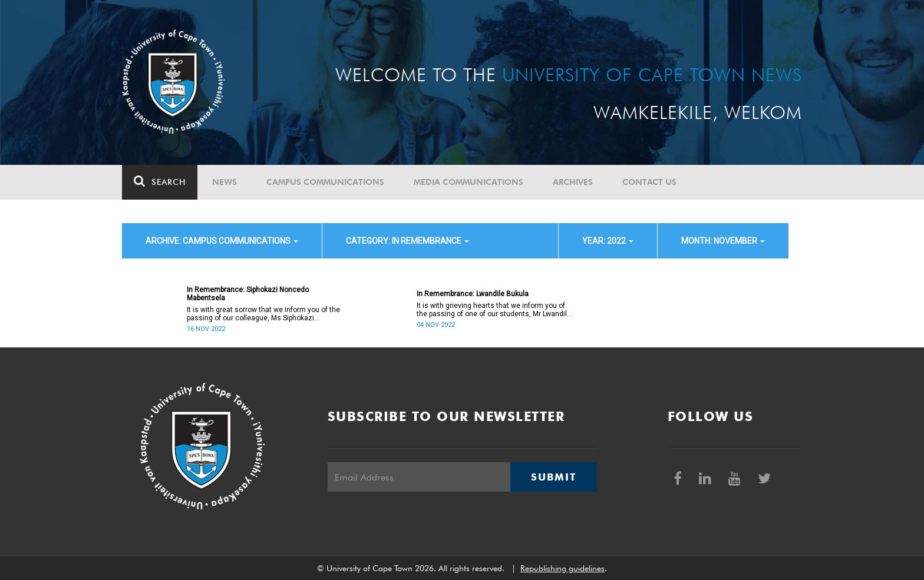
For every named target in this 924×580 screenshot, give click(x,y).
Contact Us (649, 182)
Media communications (468, 182)
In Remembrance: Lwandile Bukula (473, 294)
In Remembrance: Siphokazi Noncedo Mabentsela (248, 294)
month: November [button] (723, 241)
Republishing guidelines (562, 568)
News (225, 182)
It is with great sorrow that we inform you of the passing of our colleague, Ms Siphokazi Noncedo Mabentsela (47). (263, 314)
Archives (573, 182)
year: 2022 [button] (608, 241)
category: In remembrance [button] (407, 241)
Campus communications (325, 182)
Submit (553, 477)
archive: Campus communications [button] (222, 241)
